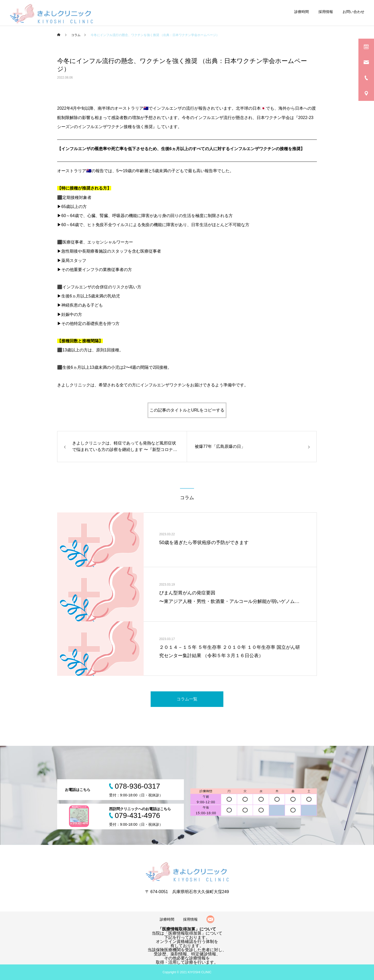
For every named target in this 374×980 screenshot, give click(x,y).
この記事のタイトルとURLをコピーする (187, 410)
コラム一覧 (187, 699)
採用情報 (326, 12)
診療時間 (302, 12)
